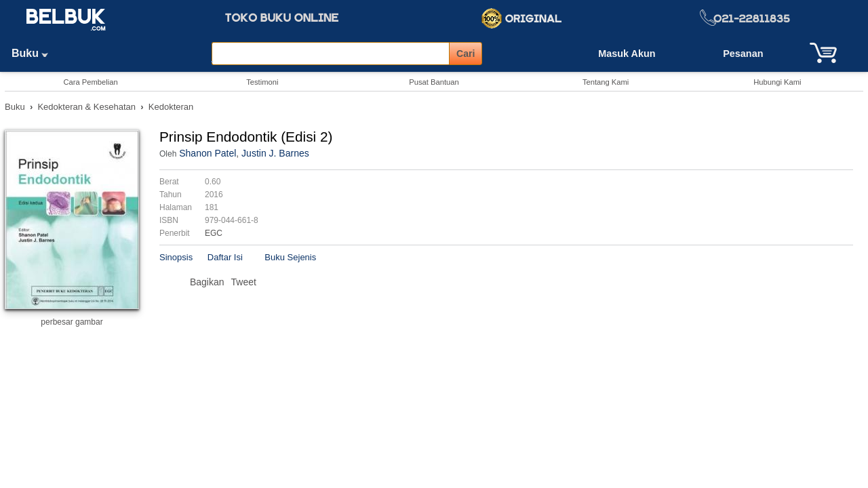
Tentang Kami (606, 82)
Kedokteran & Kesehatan (86, 107)
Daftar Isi (225, 257)
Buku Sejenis (290, 257)
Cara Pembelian (90, 82)
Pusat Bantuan (434, 82)
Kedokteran (171, 107)
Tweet (244, 282)
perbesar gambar (72, 322)
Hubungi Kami (777, 82)
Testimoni (262, 82)
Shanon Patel (208, 153)
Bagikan (207, 282)
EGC (214, 233)
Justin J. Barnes (275, 153)
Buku (35, 53)
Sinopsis (176, 257)
